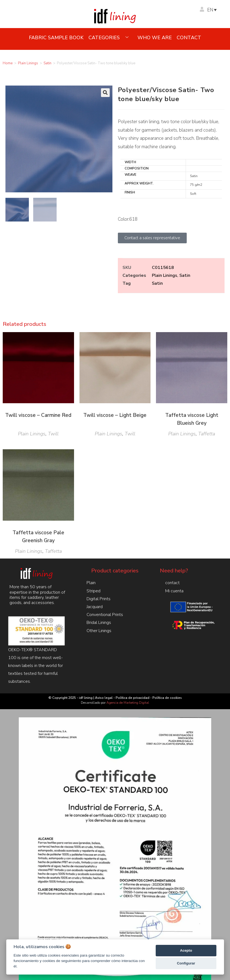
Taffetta (207, 434)
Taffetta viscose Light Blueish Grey (192, 419)
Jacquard (95, 607)
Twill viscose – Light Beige (115, 415)
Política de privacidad (133, 698)
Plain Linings (28, 63)
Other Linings (99, 631)
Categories (111, 38)
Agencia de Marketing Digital (128, 703)
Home (8, 63)
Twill (53, 434)
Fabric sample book (56, 38)
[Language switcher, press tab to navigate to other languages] (214, 10)
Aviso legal (104, 698)
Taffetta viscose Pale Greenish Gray (38, 537)
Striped (93, 591)
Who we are (155, 38)
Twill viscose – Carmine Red (38, 415)
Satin (47, 63)
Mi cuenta (174, 591)
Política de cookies (167, 698)
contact (189, 38)
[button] (105, 93)
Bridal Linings (99, 623)
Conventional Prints (105, 615)
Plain (91, 583)
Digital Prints (99, 599)
